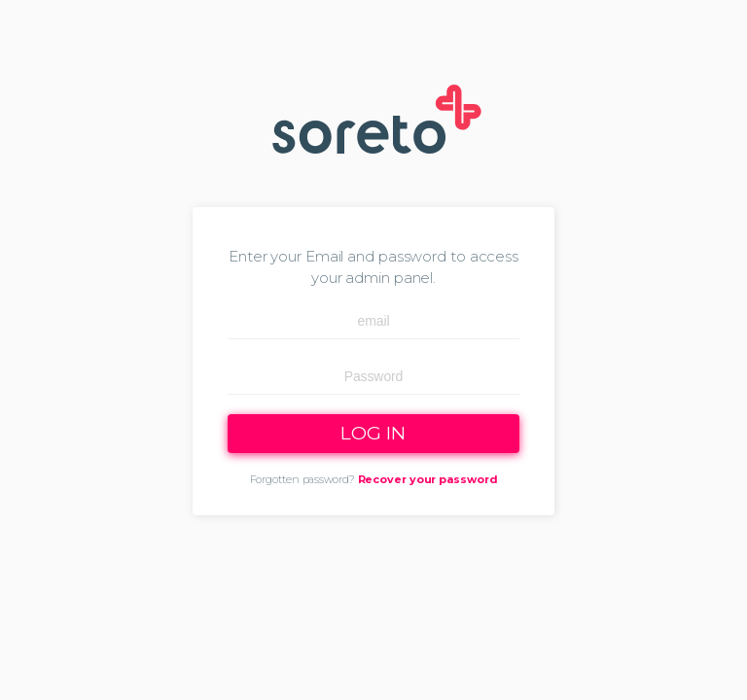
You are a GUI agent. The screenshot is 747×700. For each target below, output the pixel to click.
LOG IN (373, 433)
